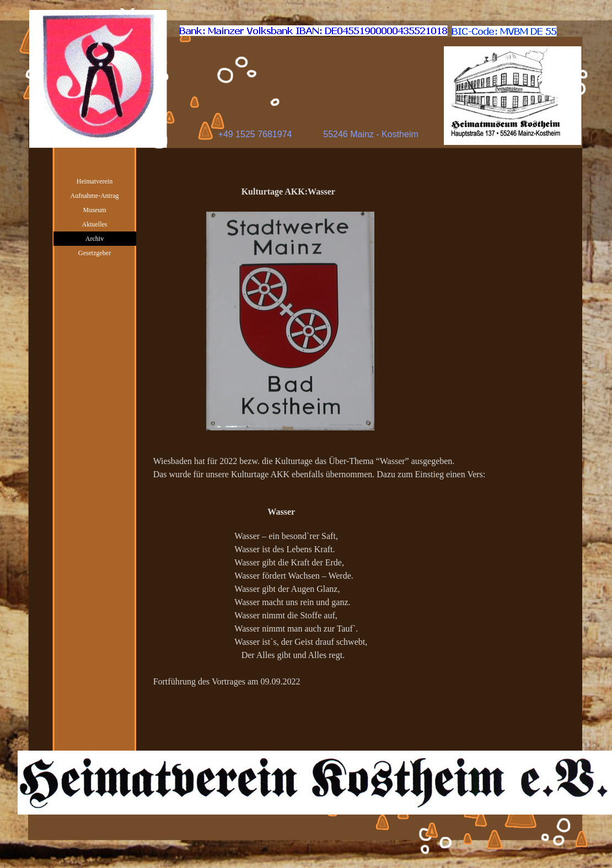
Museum (95, 210)
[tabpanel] (360, 457)
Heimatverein (95, 181)
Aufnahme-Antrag (95, 196)
